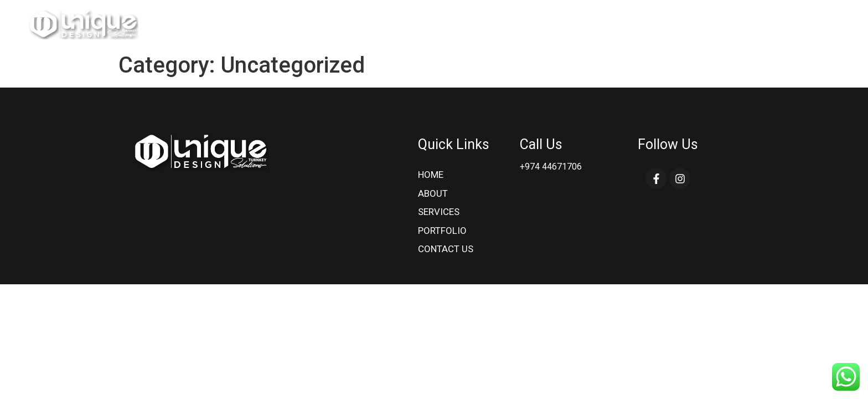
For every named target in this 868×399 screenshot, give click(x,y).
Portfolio (735, 24)
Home (581, 24)
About (624, 24)
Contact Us (801, 24)
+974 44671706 (551, 167)
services (675, 24)
